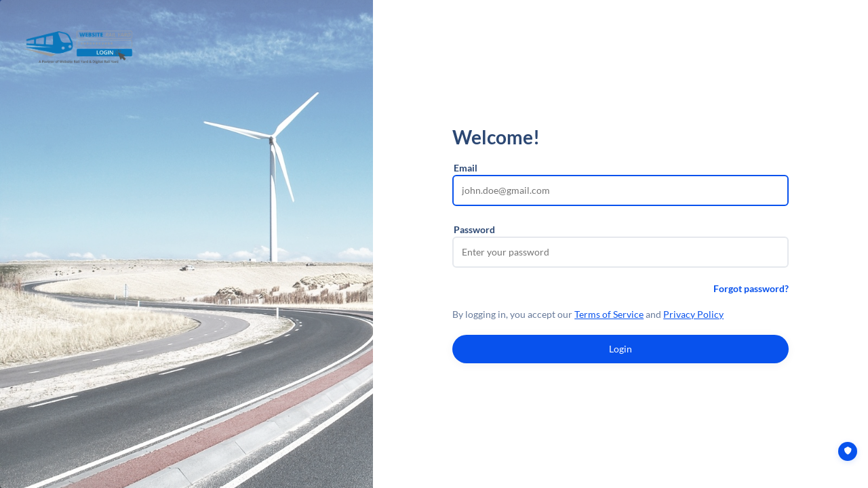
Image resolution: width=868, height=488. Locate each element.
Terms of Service (609, 314)
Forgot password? (751, 288)
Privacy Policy (693, 314)
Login (620, 349)
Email (466, 168)
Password (474, 229)
